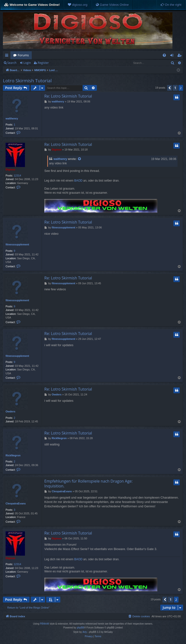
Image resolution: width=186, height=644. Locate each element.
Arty (85, 632)
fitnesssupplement (17, 244)
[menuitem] (77, 5)
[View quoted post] (80, 159)
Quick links (8, 56)
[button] (170, 88)
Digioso (10, 169)
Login (27, 63)
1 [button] (175, 88)
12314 (18, 176)
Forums (23, 55)
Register (43, 63)
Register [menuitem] (180, 56)
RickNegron (13, 455)
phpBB (80, 628)
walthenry (12, 118)
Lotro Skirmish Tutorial (27, 81)
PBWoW (45, 624)
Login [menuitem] (173, 56)
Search (12, 63)
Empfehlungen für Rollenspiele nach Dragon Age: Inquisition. (89, 484)
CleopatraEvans (16, 503)
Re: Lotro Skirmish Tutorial (68, 96)
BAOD (78, 181)
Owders (10, 411)
